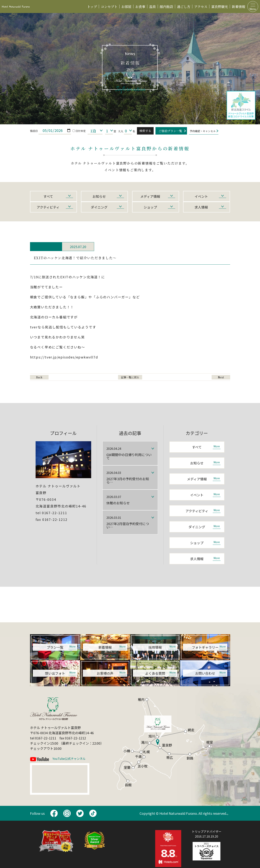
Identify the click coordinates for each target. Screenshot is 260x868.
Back (39, 377)
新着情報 (239, 6)
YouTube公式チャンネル (69, 759)
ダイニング (99, 207)
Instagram (67, 813)
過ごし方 (184, 6)
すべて (48, 196)
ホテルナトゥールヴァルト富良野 (16, 6)
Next (221, 377)
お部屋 (126, 6)
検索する (145, 131)
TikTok (93, 813)
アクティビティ (48, 207)
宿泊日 (34, 131)
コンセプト (109, 6)
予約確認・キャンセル (203, 131)
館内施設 (166, 6)
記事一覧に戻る (130, 377)
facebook (54, 813)
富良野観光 (220, 6)
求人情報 (201, 207)
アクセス (201, 6)
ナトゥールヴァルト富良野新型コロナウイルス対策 (241, 105)
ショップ (150, 207)
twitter (80, 813)
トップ (92, 6)
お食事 (140, 6)
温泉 (153, 6)
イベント (201, 196)
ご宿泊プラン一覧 (170, 131)
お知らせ (99, 196)
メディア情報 (150, 196)
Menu (253, 9)
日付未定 (79, 131)
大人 (121, 131)
